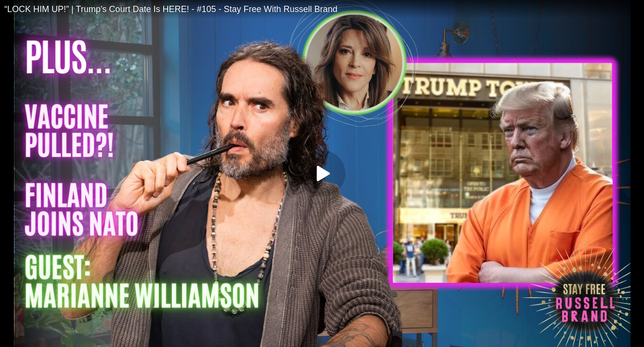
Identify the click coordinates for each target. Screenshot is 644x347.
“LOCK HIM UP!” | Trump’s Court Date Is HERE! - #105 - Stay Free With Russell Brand (171, 9)
